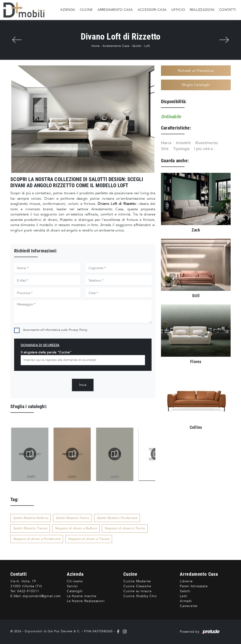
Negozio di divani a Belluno (76, 528)
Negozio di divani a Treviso (89, 539)
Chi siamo (75, 581)
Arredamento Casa (115, 10)
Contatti (227, 10)
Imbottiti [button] (183, 143)
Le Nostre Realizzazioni (86, 601)
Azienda (68, 10)
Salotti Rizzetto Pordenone (117, 518)
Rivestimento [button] (207, 143)
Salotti (137, 46)
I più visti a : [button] (204, 149)
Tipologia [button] (181, 149)
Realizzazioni (202, 10)
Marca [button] (166, 143)
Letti (184, 596)
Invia (83, 385)
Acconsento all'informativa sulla (55, 330)
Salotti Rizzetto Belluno (30, 518)
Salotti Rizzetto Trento (72, 518)
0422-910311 (28, 591)
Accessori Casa (152, 10)
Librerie (186, 581)
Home (96, 46)
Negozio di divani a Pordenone (37, 539)
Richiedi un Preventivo (196, 71)
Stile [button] (165, 149)
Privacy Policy (78, 330)
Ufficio (178, 10)
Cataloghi (75, 591)
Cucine (86, 10)
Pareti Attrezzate (194, 586)
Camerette (189, 606)
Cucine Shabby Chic (140, 596)
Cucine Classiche (137, 586)
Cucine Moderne (137, 581)
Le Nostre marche (82, 596)
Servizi (72, 586)
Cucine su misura (137, 591)
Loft (147, 46)
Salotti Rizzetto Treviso (30, 528)
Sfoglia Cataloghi (196, 85)
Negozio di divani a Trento (125, 528)
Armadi (186, 601)
